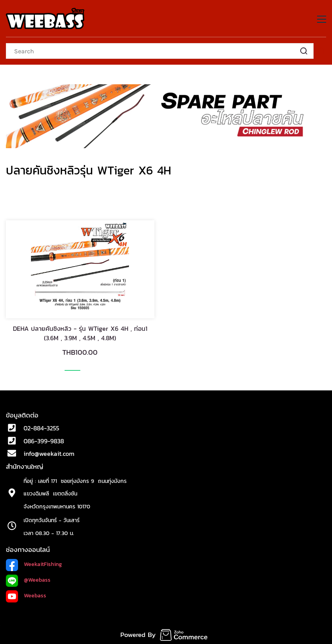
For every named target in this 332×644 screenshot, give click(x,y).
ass (46, 580)
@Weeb (33, 580)
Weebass (35, 596)
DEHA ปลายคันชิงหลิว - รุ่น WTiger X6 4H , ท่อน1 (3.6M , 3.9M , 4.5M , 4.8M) (80, 333)
